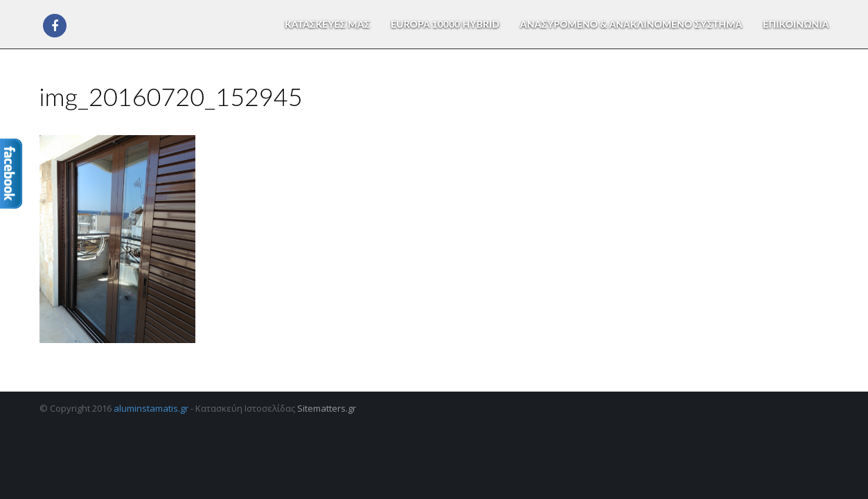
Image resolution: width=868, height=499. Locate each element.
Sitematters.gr (327, 408)
